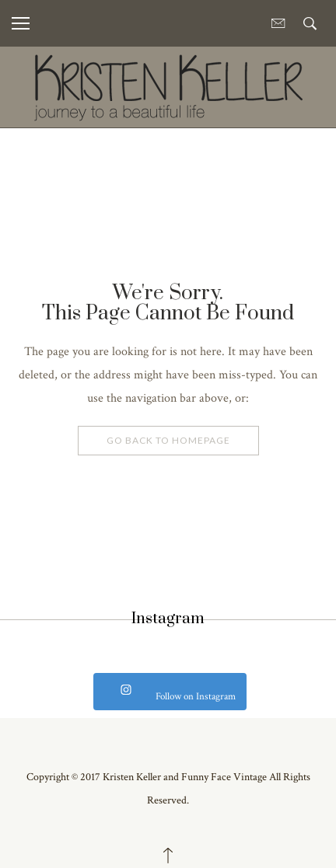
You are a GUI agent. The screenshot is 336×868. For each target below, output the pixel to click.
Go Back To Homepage (168, 440)
